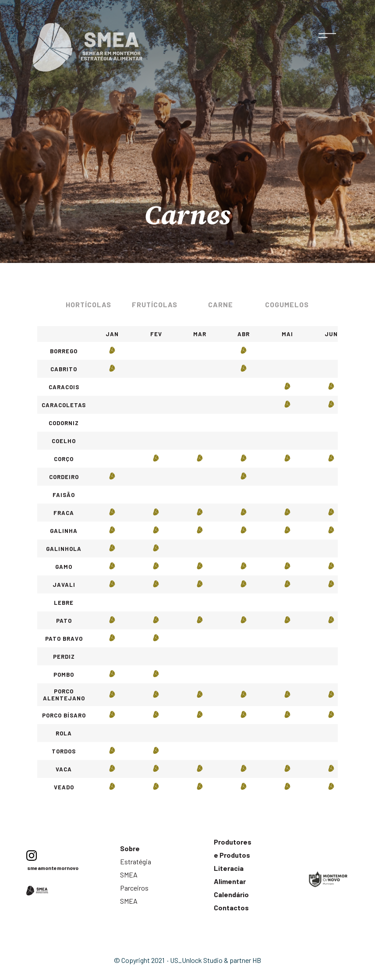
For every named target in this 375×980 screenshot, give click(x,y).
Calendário (231, 894)
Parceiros (134, 888)
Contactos (231, 907)
